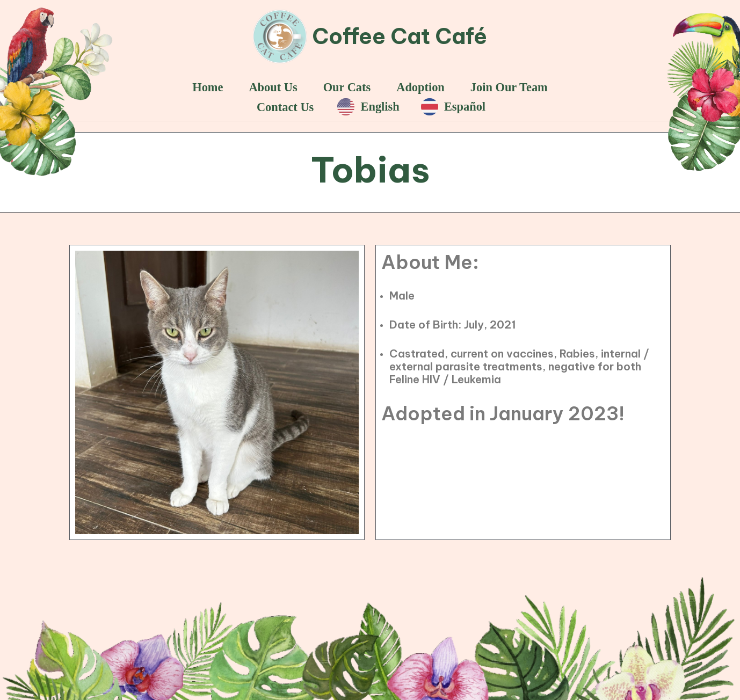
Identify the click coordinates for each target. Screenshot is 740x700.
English (368, 107)
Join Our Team (509, 87)
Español (453, 107)
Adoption (420, 87)
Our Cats (347, 87)
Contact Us (285, 107)
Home (208, 87)
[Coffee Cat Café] (370, 37)
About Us (273, 87)
